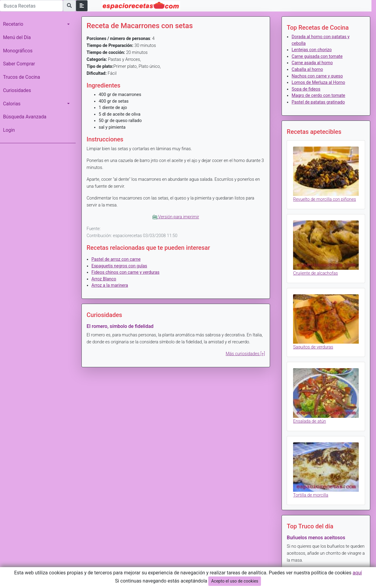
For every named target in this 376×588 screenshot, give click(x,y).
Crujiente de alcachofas (315, 273)
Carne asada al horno (312, 63)
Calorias (12, 104)
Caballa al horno (307, 69)
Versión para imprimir (176, 217)
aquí (357, 573)
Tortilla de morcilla (311, 495)
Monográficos (18, 51)
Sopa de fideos (306, 89)
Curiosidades (17, 90)
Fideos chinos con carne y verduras (125, 272)
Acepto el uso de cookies (235, 581)
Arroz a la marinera (110, 285)
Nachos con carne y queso (317, 76)
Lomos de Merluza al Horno (318, 83)
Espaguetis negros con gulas (119, 266)
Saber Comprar (19, 64)
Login (9, 130)
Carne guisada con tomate (317, 56)
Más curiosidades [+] (245, 354)
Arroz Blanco (104, 279)
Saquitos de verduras (313, 347)
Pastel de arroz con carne (116, 259)
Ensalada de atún (309, 421)
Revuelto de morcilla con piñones (325, 199)
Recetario (13, 24)
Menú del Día (17, 37)
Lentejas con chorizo (312, 50)
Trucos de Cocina (21, 77)
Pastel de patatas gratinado (318, 102)
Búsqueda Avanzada (25, 117)
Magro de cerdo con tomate (318, 96)
